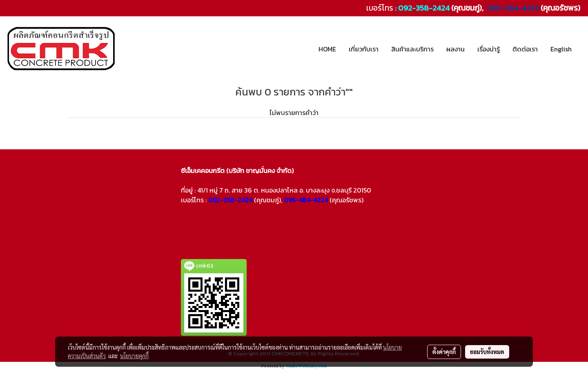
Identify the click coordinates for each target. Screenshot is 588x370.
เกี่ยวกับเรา (364, 49)
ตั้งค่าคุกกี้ (444, 352)
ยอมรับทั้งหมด (487, 352)
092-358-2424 (424, 8)
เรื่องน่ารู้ (489, 49)
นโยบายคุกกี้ (134, 356)
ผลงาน (455, 49)
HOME (327, 49)
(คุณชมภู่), (268, 200)
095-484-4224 (512, 8)
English (561, 49)
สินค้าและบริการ (412, 49)
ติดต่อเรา (525, 49)
